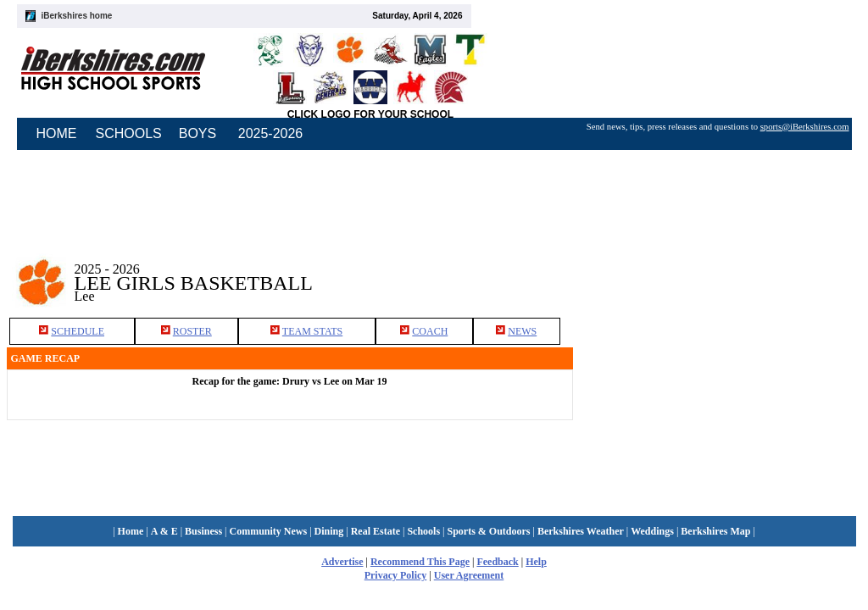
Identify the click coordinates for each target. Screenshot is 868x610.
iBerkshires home (77, 16)
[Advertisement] (717, 270)
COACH (430, 331)
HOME (57, 133)
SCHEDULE (78, 331)
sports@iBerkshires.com (805, 127)
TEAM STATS (312, 331)
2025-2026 (271, 133)
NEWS (522, 331)
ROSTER (192, 331)
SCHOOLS (129, 133)
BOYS (198, 133)
